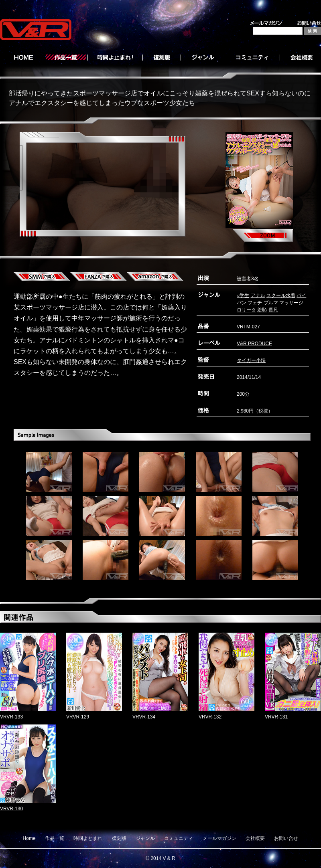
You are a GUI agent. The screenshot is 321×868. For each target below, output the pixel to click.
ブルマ (271, 303)
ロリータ (246, 310)
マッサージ (291, 303)
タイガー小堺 (251, 360)
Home (29, 838)
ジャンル (145, 838)
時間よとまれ (88, 838)
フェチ (255, 303)
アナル (258, 295)
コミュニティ (179, 838)
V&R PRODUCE (254, 344)
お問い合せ (286, 838)
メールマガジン (219, 838)
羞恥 (262, 310)
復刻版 (119, 838)
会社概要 (255, 838)
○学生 (243, 295)
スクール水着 (281, 295)
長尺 (273, 310)
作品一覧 (55, 838)
